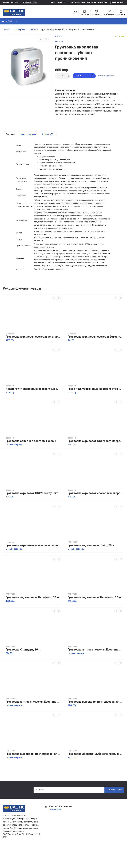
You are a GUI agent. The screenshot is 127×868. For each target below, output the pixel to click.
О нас (53, 2)
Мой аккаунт (110, 13)
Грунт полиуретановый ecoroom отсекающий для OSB (95, 411)
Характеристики (29, 136)
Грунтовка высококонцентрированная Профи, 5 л (33, 776)
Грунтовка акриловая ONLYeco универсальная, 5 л (95, 464)
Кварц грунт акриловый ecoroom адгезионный (33, 411)
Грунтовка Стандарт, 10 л (23, 672)
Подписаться (113, 813)
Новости (62, 2)
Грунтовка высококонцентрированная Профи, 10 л (95, 724)
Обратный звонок (32, 2)
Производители (116, 2)
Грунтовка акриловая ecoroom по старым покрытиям (33, 359)
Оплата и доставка (76, 2)
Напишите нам (56, 832)
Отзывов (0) (48, 136)
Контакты (91, 2)
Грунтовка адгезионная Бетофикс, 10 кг (33, 620)
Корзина (121, 13)
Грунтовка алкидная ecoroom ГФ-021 (31, 464)
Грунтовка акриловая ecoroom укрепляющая (33, 568)
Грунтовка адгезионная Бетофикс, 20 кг (95, 620)
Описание (10, 136)
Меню (7, 23)
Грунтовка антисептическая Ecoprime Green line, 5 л (33, 724)
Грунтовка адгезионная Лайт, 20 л (91, 568)
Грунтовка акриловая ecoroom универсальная (95, 516)
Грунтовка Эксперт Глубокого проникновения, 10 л (95, 776)
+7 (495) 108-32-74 (11, 2)
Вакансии (102, 2)
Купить (84, 78)
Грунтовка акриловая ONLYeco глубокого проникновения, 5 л (33, 516)
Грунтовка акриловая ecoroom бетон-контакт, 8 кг (95, 359)
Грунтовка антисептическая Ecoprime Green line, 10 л (95, 672)
